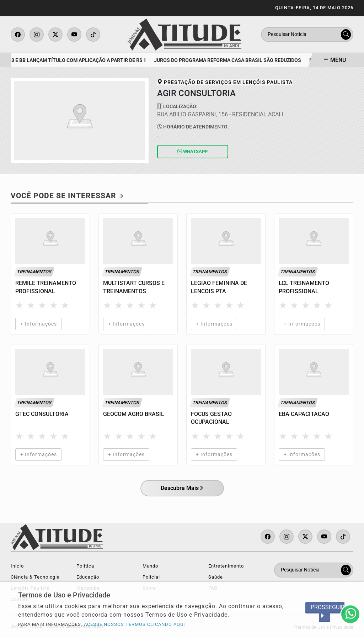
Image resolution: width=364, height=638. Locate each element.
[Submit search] (346, 35)
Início (17, 566)
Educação (88, 577)
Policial (151, 577)
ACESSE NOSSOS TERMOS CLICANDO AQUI (135, 624)
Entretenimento (226, 566)
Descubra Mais (182, 489)
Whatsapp (192, 151)
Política (85, 566)
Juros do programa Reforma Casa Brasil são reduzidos (229, 60)
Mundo (150, 566)
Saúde (216, 577)
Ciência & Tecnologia (35, 577)
